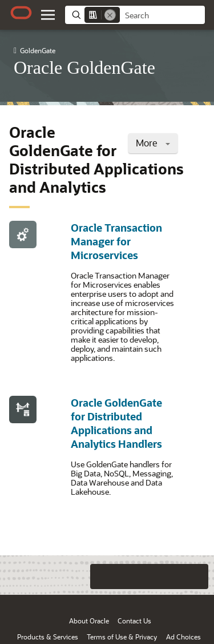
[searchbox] (162, 15)
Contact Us (134, 621)
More (153, 143)
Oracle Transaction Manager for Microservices (116, 241)
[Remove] (110, 15)
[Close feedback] (57, 577)
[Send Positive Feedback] (196, 577)
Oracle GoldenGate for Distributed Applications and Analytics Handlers (116, 423)
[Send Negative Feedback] (173, 577)
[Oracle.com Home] (21, 13)
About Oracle (89, 621)
